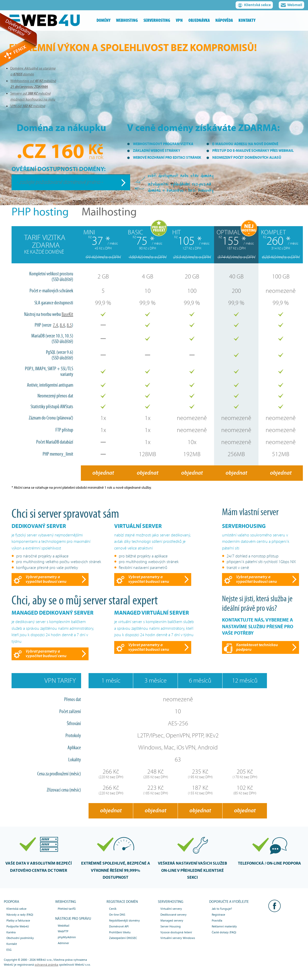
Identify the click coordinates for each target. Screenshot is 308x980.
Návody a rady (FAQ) (20, 915)
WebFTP (63, 931)
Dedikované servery (174, 915)
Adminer (63, 943)
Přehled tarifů (67, 909)
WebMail (64, 926)
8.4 (62, 325)
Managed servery (172, 921)
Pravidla (217, 921)
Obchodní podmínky (20, 938)
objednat (103, 473)
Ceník (113, 909)
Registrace (218, 915)
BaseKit (67, 314)
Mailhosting (109, 212)
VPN (28, 106)
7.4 (55, 325)
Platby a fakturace (18, 921)
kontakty (247, 20)
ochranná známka (46, 965)
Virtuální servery (171, 909)
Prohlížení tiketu (120, 932)
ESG (9, 950)
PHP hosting (40, 212)
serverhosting (157, 20)
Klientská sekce (254, 6)
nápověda (224, 20)
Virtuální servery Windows (178, 938)
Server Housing (171, 926)
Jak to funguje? (222, 909)
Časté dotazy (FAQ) (224, 932)
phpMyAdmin (67, 937)
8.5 (69, 325)
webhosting (127, 20)
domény (103, 20)
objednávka (199, 20)
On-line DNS (117, 915)
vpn (179, 20)
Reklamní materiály (224, 926)
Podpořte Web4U (18, 926)
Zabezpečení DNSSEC (123, 938)
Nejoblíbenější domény (124, 921)
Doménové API (119, 926)
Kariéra (11, 932)
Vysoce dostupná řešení (176, 932)
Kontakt (12, 944)
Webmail (291, 6)
